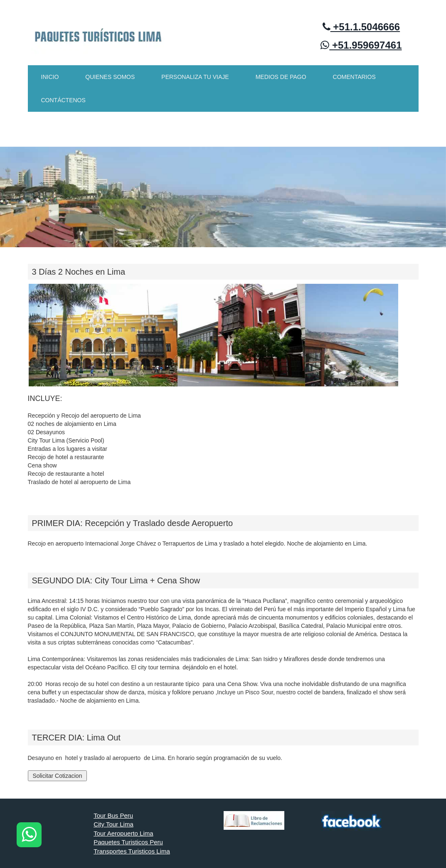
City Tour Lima (113, 824)
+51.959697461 (361, 45)
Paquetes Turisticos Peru (128, 842)
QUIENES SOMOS (110, 77)
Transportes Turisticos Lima (132, 851)
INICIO (50, 77)
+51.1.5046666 (361, 27)
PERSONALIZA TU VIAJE (195, 77)
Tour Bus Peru (113, 815)
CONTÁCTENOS (63, 100)
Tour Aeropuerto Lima (123, 833)
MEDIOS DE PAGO (281, 77)
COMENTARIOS (354, 77)
